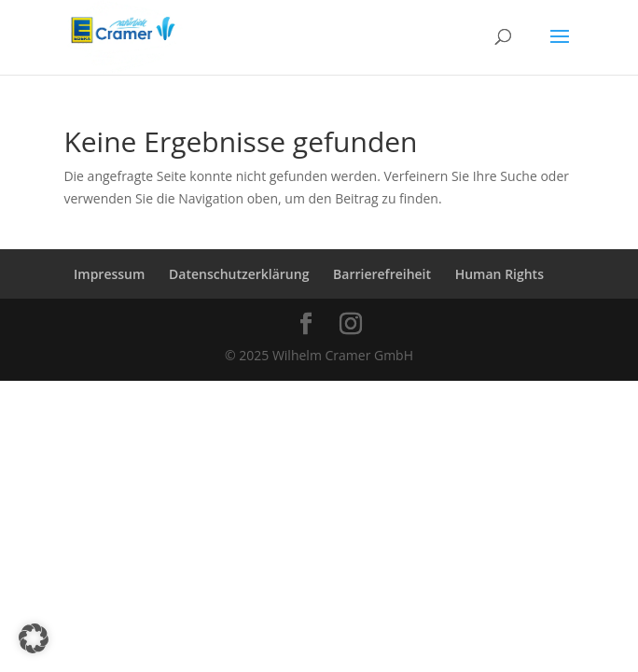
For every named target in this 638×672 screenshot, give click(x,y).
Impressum (109, 274)
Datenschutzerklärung (239, 274)
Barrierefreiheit (382, 274)
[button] (34, 638)
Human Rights (499, 274)
